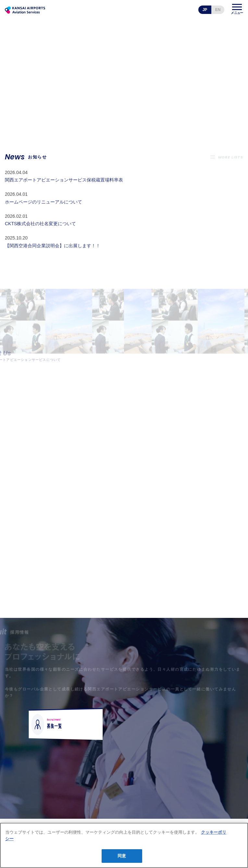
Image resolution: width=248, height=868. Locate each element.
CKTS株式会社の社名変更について (40, 233)
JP (205, 10)
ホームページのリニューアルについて (43, 212)
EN (218, 10)
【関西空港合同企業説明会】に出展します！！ (53, 255)
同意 (122, 856)
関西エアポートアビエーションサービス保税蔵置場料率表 (64, 190)
